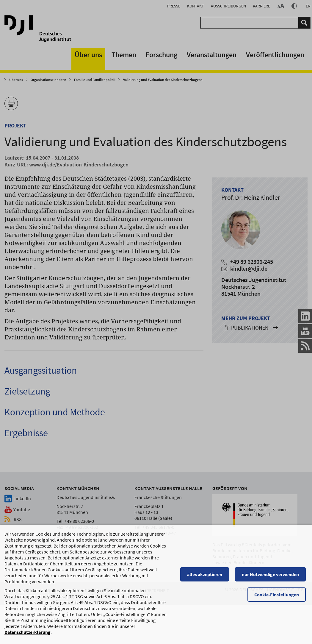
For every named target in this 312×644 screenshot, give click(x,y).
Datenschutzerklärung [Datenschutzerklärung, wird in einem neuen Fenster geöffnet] (28, 633)
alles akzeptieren (206, 575)
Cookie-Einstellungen (278, 595)
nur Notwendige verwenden (272, 575)
